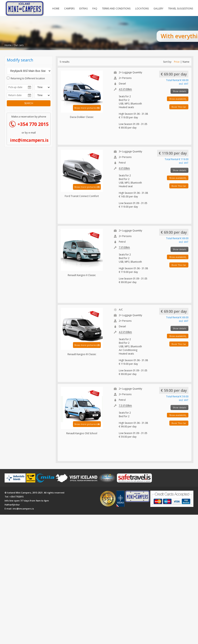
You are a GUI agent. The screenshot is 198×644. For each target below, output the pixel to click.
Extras (83, 9)
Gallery (158, 9)
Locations (142, 9)
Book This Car (179, 107)
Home (56, 9)
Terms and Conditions (116, 9)
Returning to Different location (26, 78)
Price (177, 62)
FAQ (95, 9)
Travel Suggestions (181, 9)
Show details (179, 91)
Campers (69, 9)
